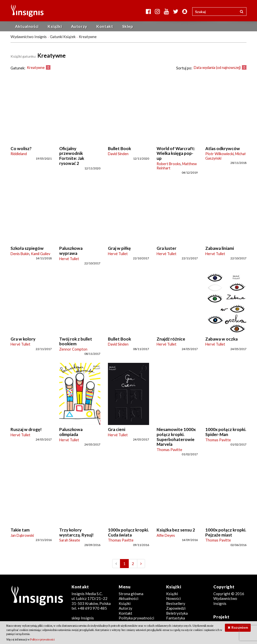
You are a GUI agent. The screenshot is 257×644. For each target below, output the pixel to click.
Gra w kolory (23, 339)
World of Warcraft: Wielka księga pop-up (176, 153)
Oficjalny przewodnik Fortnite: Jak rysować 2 (72, 156)
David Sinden (118, 154)
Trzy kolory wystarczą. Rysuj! (76, 532)
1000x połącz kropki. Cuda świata (128, 532)
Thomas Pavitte (169, 450)
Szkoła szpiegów (27, 248)
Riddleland (19, 154)
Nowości (173, 598)
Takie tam (20, 530)
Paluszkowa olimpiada (71, 432)
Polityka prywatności (136, 618)
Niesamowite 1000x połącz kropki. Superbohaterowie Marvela (176, 437)
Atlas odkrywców (223, 148)
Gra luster (167, 248)
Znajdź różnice (171, 339)
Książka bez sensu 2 (176, 530)
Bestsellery (176, 603)
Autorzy (79, 26)
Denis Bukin (20, 254)
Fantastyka (176, 618)
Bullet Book (119, 148)
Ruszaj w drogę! (26, 429)
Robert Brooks (169, 164)
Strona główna (131, 594)
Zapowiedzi (176, 608)
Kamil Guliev (41, 254)
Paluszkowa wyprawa (71, 251)
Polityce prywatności (42, 639)
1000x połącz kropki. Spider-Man (226, 432)
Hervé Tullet (69, 259)
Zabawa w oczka (221, 339)
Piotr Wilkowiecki (219, 154)
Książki (55, 26)
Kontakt (105, 26)
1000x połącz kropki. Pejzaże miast (226, 532)
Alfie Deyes (166, 535)
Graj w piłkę (119, 248)
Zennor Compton (73, 349)
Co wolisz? (21, 148)
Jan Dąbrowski (22, 535)
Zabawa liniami (220, 248)
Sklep (128, 26)
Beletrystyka (177, 613)
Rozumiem (240, 627)
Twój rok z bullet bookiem (76, 341)
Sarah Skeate (70, 540)
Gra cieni (117, 429)
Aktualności (27, 26)
